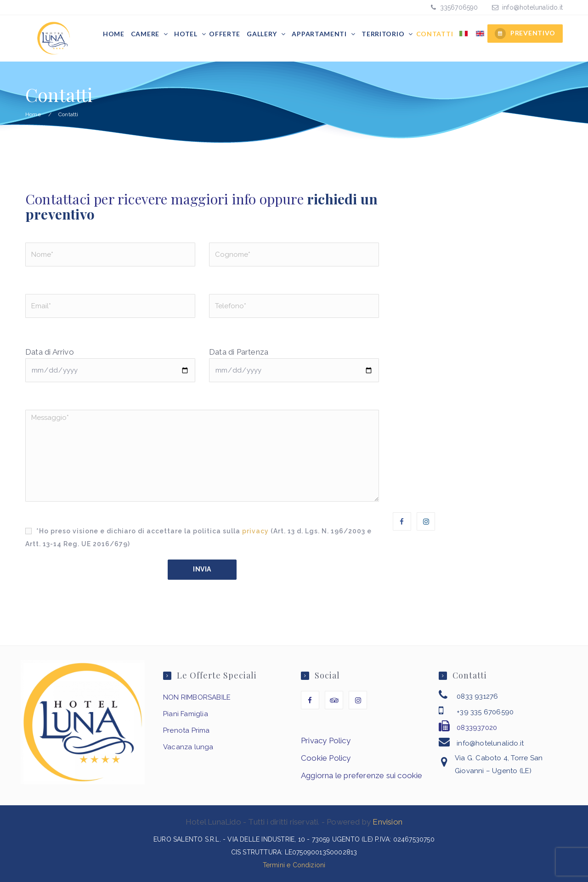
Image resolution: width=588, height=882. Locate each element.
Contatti (435, 34)
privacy (255, 531)
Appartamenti (320, 34)
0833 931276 (477, 696)
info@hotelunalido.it (532, 7)
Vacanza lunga (188, 747)
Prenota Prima (187, 730)
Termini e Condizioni (294, 865)
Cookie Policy (326, 758)
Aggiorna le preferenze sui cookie (362, 775)
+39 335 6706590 (485, 712)
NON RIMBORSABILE (197, 697)
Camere (146, 34)
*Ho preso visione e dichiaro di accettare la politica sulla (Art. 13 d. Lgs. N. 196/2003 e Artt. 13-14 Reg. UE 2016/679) (198, 537)
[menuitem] (464, 34)
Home (114, 34)
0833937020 (477, 728)
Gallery (263, 34)
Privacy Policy (326, 741)
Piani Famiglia (186, 714)
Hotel (187, 34)
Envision (387, 822)
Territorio (384, 34)
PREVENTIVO (525, 34)
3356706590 (458, 7)
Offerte (225, 34)
